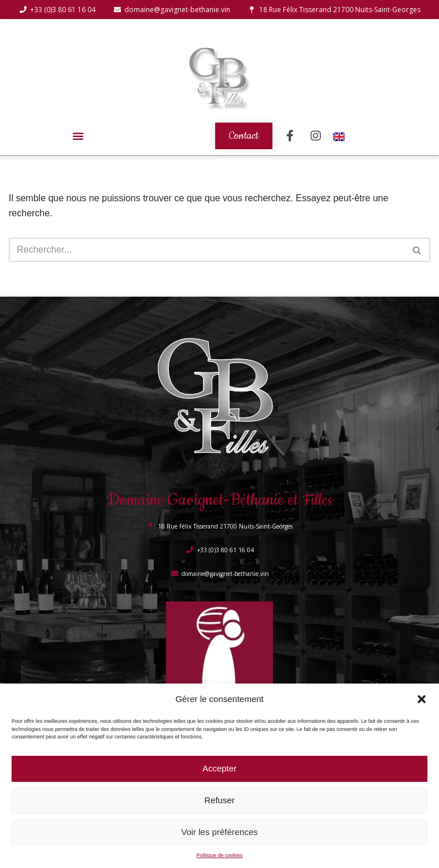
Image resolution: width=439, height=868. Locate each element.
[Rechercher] (206, 250)
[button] (422, 699)
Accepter (219, 768)
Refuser (219, 800)
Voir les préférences (219, 832)
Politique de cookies (219, 855)
